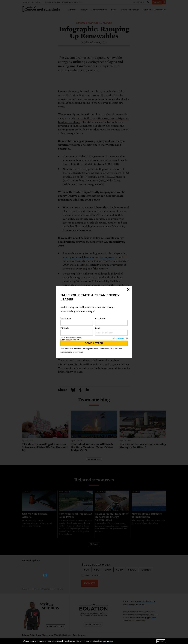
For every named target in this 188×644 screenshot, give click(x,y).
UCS (112, 349)
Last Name (111, 322)
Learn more (108, 641)
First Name (77, 322)
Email (111, 331)
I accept (161, 641)
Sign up (68, 340)
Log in (62, 340)
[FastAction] (118, 339)
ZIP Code (77, 331)
